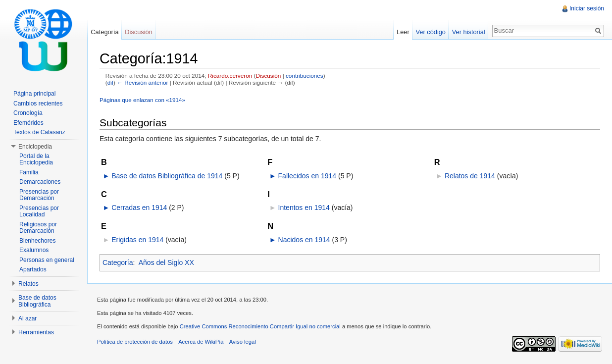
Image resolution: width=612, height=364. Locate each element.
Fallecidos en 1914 (307, 176)
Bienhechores (37, 241)
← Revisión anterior (142, 82)
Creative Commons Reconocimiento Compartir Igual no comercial (260, 326)
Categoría (118, 262)
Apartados (33, 269)
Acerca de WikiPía (201, 342)
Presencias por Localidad (39, 211)
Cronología (28, 113)
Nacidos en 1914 (304, 240)
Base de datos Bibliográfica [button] (37, 301)
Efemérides (28, 123)
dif (110, 82)
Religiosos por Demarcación (38, 228)
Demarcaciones (40, 182)
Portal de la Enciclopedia (36, 159)
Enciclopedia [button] (35, 147)
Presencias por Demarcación (39, 195)
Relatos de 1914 (470, 176)
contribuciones (305, 76)
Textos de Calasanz (39, 132)
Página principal (34, 94)
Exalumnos (34, 250)
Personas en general (47, 260)
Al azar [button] (27, 318)
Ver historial (469, 32)
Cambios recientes (38, 104)
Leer (403, 32)
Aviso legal (243, 342)
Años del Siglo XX (166, 262)
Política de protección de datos (135, 342)
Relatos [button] (28, 284)
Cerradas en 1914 (139, 208)
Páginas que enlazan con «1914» (142, 100)
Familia (29, 172)
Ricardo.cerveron (230, 76)
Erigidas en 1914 (137, 240)
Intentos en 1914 (304, 208)
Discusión (268, 76)
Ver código (430, 32)
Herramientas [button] (36, 332)
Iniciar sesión (587, 8)
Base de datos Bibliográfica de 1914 (167, 176)
